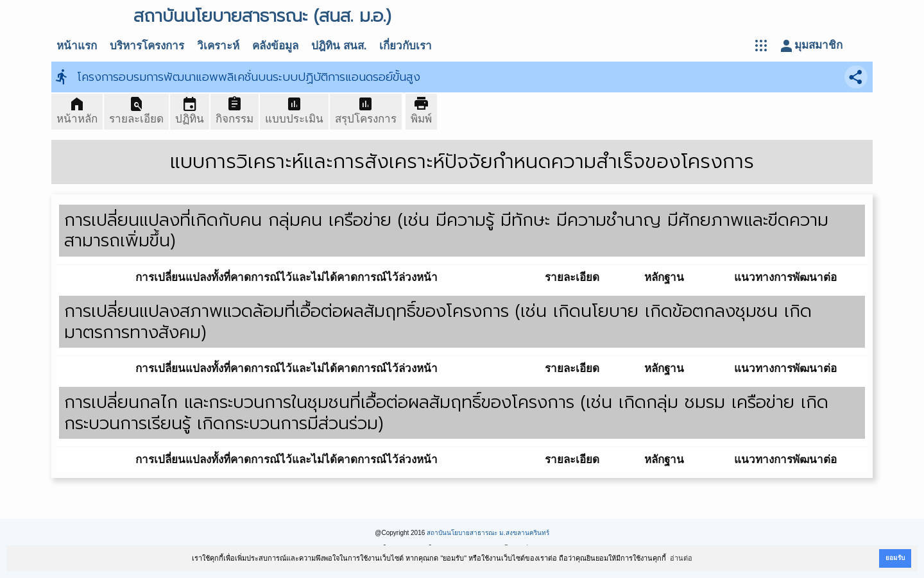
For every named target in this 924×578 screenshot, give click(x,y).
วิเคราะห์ (218, 46)
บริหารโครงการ (147, 46)
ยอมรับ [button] (895, 558)
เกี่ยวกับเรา (406, 46)
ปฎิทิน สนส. (339, 46)
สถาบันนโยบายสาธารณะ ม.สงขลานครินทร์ (488, 533)
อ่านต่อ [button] (681, 558)
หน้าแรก (77, 46)
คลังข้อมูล (275, 46)
